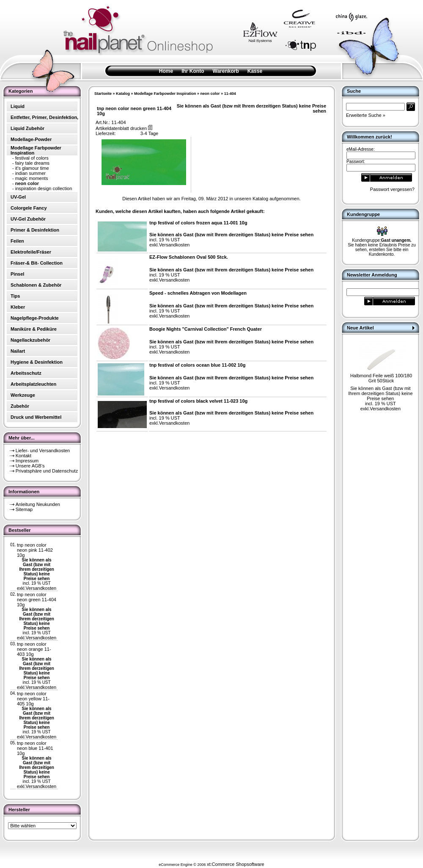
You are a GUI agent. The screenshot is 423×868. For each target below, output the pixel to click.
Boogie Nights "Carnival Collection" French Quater (206, 329)
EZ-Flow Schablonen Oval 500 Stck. (189, 257)
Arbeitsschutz (26, 373)
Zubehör (20, 406)
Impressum (27, 461)
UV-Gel (18, 197)
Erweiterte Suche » (366, 115)
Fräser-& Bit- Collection (37, 263)
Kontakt (23, 456)
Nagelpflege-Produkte (35, 318)
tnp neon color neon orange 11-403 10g (34, 649)
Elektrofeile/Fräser (31, 252)
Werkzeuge (23, 395)
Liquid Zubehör (27, 128)
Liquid (18, 106)
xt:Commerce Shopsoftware (236, 864)
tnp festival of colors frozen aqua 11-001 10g (198, 223)
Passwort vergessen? (392, 189)
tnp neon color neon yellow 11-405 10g (33, 699)
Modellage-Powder (31, 139)
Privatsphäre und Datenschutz (47, 471)
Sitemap (24, 509)
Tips (15, 296)
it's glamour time (32, 168)
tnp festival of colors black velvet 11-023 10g (198, 401)
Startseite (103, 94)
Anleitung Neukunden (38, 504)
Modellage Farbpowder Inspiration (165, 94)
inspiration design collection (44, 188)
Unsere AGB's (30, 466)
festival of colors (32, 158)
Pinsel (17, 274)
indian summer (30, 173)
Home (166, 71)
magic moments (32, 178)
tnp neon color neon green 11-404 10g (37, 600)
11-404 (230, 94)
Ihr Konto (193, 71)
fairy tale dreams (32, 163)
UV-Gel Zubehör (28, 219)
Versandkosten (41, 588)
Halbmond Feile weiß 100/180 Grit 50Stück (381, 378)
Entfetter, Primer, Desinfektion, (44, 117)
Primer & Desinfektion (35, 230)
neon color (210, 94)
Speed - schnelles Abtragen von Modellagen (198, 293)
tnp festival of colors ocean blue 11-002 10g (197, 365)
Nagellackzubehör (30, 340)
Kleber (18, 307)
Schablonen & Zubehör (36, 285)
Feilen (17, 241)
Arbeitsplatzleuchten (33, 384)
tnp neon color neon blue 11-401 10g (35, 748)
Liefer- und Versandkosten (43, 451)
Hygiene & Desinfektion (37, 362)
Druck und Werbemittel (36, 417)
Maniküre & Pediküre (34, 329)
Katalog (123, 94)
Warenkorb (226, 71)
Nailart (18, 351)
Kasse (255, 71)
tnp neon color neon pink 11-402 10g (35, 550)
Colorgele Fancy (29, 208)
